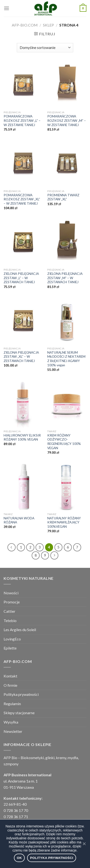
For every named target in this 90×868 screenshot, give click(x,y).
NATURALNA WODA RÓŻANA (19, 520)
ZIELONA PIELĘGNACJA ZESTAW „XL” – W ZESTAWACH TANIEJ (21, 357)
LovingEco (12, 639)
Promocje (12, 602)
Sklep (48, 25)
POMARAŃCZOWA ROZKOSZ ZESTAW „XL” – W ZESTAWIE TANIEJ (22, 199)
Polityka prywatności (21, 694)
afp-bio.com (25, 25)
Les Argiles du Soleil (20, 630)
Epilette (10, 648)
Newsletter (13, 731)
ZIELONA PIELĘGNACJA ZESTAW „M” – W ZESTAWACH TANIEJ (65, 278)
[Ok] (84, 844)
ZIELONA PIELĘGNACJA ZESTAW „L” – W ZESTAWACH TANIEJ (21, 278)
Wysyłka (11, 722)
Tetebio (10, 620)
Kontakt (10, 676)
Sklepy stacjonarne (19, 713)
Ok (19, 858)
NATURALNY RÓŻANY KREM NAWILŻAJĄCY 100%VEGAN (64, 522)
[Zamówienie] (45, 48)
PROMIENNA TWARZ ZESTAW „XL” (63, 197)
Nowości (11, 593)
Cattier (9, 611)
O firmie (10, 685)
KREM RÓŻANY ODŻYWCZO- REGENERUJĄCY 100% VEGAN (64, 442)
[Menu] (6, 8)
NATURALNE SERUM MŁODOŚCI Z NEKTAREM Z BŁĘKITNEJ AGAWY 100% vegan (66, 359)
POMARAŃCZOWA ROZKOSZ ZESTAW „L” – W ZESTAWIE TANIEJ (22, 120)
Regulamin (12, 704)
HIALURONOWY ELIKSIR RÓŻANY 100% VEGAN (22, 437)
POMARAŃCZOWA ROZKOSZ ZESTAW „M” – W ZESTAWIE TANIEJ (67, 120)
